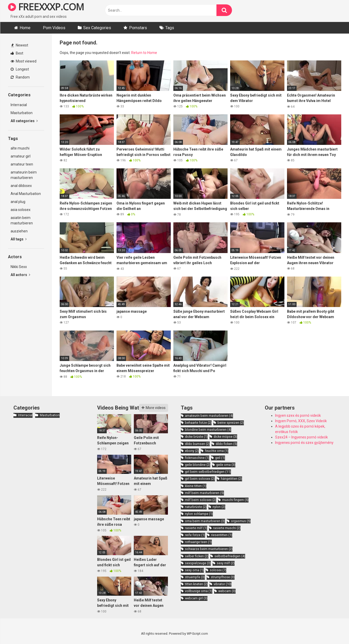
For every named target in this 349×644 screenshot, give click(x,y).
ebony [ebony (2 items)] (192, 451)
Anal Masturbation (26, 194)
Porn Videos (54, 28)
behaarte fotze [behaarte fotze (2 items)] (198, 423)
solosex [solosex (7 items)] (218, 570)
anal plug (18, 202)
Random (20, 77)
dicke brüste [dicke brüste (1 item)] (196, 437)
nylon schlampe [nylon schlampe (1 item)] (199, 514)
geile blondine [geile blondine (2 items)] (198, 465)
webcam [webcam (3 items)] (227, 591)
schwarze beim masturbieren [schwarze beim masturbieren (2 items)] (209, 549)
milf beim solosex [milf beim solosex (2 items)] (201, 500)
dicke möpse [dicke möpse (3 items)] (225, 437)
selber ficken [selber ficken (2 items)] (197, 556)
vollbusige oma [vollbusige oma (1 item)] (199, 591)
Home (25, 28)
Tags (170, 28)
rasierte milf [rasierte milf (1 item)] (196, 528)
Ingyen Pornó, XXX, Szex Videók (301, 421)
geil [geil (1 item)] (220, 458)
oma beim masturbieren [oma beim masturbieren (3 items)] (205, 521)
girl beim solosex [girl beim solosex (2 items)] (200, 479)
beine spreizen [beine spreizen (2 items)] (231, 423)
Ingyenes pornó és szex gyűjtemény (304, 443)
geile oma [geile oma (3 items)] (226, 465)
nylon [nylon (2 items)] (219, 507)
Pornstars (138, 28)
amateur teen (22, 164)
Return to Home (144, 53)
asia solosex (21, 210)
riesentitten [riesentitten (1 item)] (222, 535)
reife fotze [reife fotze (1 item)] (195, 535)
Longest (20, 69)
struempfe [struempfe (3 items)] (195, 577)
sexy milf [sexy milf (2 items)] (226, 563)
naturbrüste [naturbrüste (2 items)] (196, 507)
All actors (20, 275)
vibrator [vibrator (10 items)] (223, 584)
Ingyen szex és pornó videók (298, 415)
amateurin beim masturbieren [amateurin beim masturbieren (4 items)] (209, 416)
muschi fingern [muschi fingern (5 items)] (235, 500)
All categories (24, 121)
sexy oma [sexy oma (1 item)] (194, 570)
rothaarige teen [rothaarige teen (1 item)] (198, 542)
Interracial (19, 105)
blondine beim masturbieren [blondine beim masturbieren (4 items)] (208, 430)
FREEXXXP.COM (46, 7)
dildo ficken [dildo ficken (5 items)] (226, 444)
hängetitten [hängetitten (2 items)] (231, 479)
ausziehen (19, 231)
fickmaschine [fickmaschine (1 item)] (197, 458)
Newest (20, 45)
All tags (19, 239)
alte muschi (20, 148)
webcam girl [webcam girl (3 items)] (196, 598)
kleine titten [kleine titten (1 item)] (196, 486)
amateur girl (21, 156)
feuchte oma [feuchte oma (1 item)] (217, 451)
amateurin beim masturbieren (24, 175)
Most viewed (24, 61)
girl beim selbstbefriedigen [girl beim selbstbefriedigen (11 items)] (208, 472)
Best (17, 53)
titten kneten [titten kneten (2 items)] (196, 584)
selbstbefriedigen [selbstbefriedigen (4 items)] (230, 556)
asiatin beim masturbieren (22, 220)
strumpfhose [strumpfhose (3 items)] (223, 577)
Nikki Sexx (19, 267)
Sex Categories (97, 28)
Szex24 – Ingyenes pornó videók (301, 437)
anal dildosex (21, 186)
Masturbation (22, 113)
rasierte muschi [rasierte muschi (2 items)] (227, 528)
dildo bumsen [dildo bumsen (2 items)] (197, 444)
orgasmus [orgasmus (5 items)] (241, 521)
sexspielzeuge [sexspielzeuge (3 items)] (198, 563)
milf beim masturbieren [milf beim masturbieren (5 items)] (204, 493)
